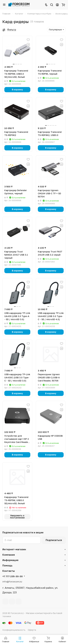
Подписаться (54, 540)
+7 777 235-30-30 (13, 576)
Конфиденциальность (14, 630)
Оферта (32, 630)
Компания (9, 555)
